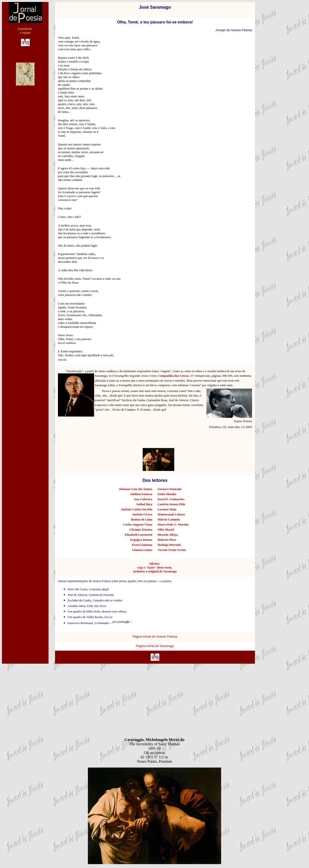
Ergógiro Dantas (141, 540)
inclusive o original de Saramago (155, 571)
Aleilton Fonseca (141, 494)
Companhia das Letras (173, 376)
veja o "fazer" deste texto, (155, 567)
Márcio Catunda (169, 519)
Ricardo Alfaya (168, 535)
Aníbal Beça (144, 504)
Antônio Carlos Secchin (137, 509)
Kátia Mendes (167, 494)
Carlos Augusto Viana (138, 524)
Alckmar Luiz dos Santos (135, 489)
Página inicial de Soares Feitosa (155, 637)
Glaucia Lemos (142, 550)
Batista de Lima (142, 519)
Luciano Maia (167, 509)
